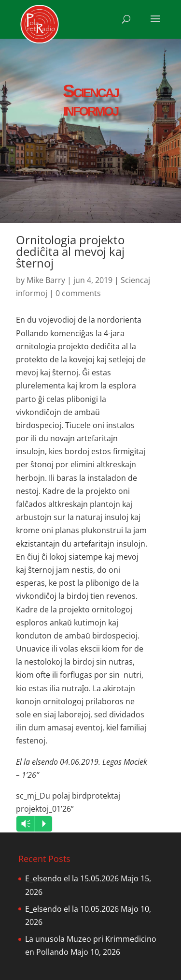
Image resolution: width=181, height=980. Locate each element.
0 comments (78, 293)
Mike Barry (46, 280)
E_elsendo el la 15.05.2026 (72, 878)
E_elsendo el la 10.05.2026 (72, 909)
